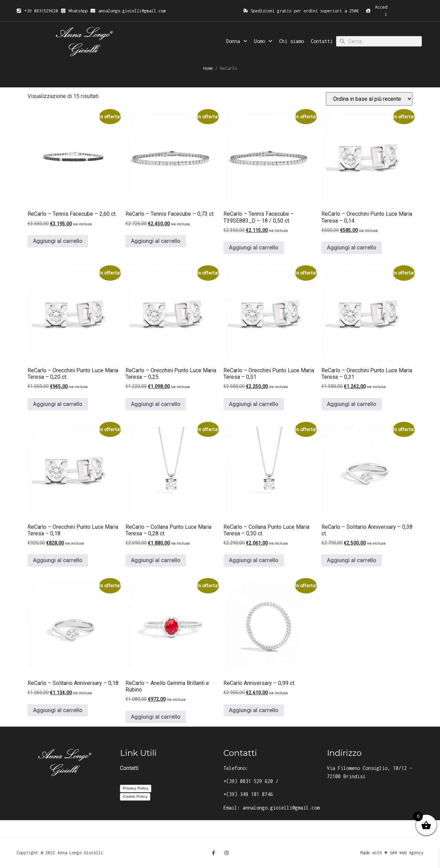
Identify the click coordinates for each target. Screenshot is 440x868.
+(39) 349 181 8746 (248, 794)
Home (208, 68)
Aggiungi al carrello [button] (58, 241)
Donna (237, 41)
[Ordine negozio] (369, 99)
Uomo (263, 41)
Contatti (322, 41)
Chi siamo (291, 41)
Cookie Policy (135, 796)
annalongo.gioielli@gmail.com (281, 808)
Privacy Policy (136, 788)
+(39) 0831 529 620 (248, 781)
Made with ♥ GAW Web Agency (392, 853)
